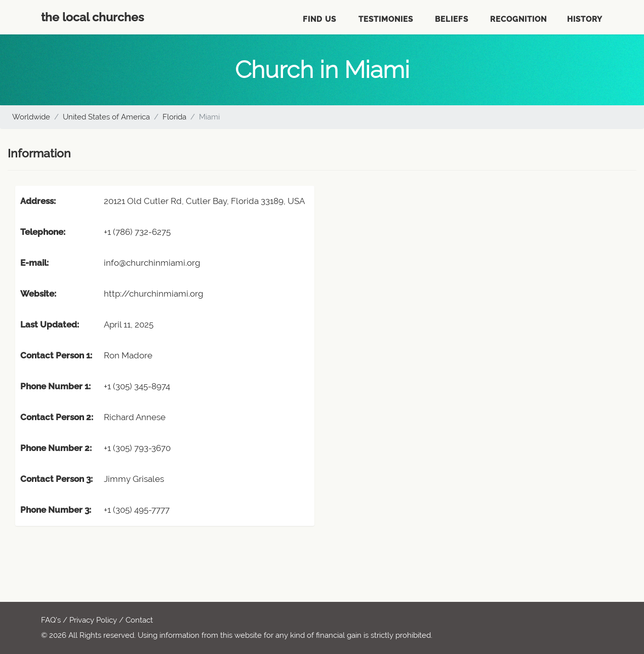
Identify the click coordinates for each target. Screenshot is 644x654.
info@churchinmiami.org (152, 263)
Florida (174, 117)
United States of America (106, 117)
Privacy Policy (93, 620)
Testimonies (386, 19)
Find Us (319, 19)
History (585, 19)
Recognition (518, 19)
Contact (139, 620)
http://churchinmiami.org (154, 294)
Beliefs (452, 19)
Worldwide (31, 117)
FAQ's (51, 620)
